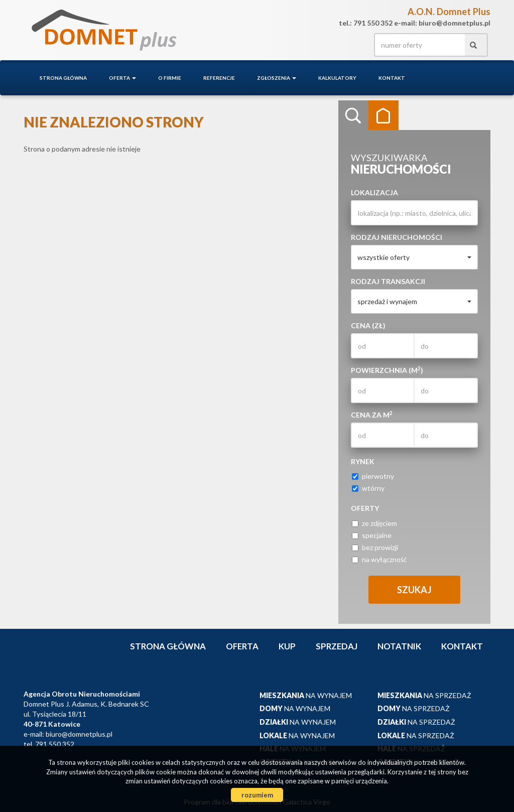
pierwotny (373, 476)
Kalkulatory (337, 78)
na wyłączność (379, 559)
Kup (287, 646)
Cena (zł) (368, 325)
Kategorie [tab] (383, 115)
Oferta (242, 646)
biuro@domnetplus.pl (79, 734)
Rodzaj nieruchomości (397, 237)
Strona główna (63, 78)
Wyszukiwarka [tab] (353, 115)
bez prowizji (375, 547)
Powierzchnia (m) (387, 370)
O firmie (170, 78)
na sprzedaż (424, 695)
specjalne (372, 535)
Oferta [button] (122, 78)
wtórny (368, 488)
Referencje (219, 78)
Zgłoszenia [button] (277, 78)
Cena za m (372, 415)
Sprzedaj (337, 646)
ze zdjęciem (374, 523)
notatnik (399, 646)
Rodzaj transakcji (388, 281)
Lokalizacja (374, 192)
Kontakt (392, 78)
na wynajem (306, 695)
